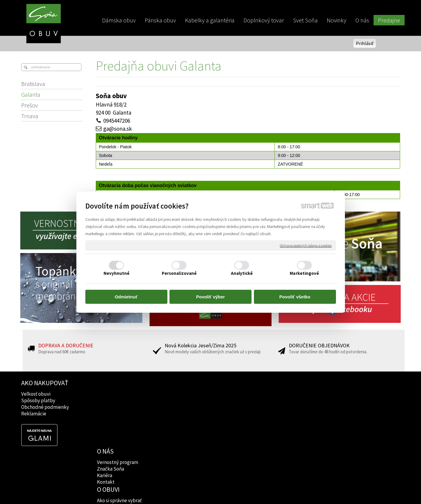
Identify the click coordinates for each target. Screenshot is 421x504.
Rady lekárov (188, 407)
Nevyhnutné (117, 273)
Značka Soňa (111, 400)
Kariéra (105, 407)
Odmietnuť (126, 297)
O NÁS (106, 383)
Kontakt (106, 414)
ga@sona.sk (118, 129)
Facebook (261, 394)
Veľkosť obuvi (36, 394)
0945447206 (117, 121)
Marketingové (304, 273)
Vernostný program (118, 394)
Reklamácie (34, 414)
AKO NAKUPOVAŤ (45, 383)
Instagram (262, 400)
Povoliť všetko (295, 297)
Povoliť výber (210, 297)
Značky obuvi (188, 400)
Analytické (242, 273)
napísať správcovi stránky (210, 489)
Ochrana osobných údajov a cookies (306, 245)
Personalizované (179, 273)
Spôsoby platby (38, 400)
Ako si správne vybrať (196, 394)
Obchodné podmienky (45, 407)
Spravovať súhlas (313, 489)
